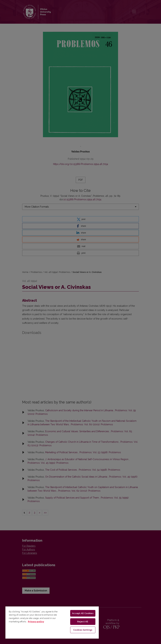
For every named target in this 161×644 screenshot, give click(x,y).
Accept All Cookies (83, 613)
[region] (52, 622)
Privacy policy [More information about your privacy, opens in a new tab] (36, 622)
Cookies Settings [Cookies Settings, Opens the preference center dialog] (83, 630)
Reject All (83, 622)
